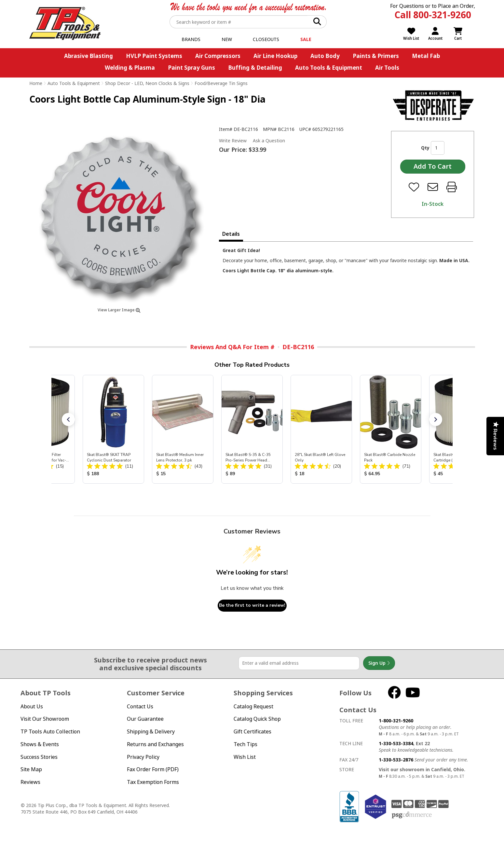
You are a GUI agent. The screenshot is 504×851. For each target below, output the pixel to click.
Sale (306, 39)
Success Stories (39, 757)
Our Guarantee (145, 719)
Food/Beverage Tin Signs (221, 83)
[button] (68, 419)
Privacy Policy (143, 757)
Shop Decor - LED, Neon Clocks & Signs (147, 83)
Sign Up (379, 663)
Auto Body (325, 56)
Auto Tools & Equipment (329, 68)
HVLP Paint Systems (154, 56)
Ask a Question (269, 141)
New (227, 39)
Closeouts (266, 39)
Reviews (30, 782)
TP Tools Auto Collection (50, 731)
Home (36, 83)
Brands (191, 39)
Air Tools (387, 68)
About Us (32, 706)
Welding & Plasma (130, 68)
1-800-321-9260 (396, 721)
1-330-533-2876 (396, 760)
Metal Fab (426, 56)
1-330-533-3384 (396, 743)
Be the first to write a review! (252, 605)
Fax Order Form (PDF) (153, 769)
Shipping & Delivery (151, 731)
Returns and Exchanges (155, 744)
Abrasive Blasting (89, 56)
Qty (425, 148)
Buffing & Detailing (255, 68)
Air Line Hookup (275, 56)
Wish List (245, 757)
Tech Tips (245, 744)
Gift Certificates (252, 731)
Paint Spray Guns (191, 68)
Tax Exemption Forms (153, 782)
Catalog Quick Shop (257, 719)
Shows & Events (40, 744)
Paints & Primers (376, 56)
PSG (412, 815)
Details (231, 234)
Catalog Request (253, 706)
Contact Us (140, 706)
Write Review (233, 141)
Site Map (31, 769)
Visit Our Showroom (45, 719)
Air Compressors (218, 56)
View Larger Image (119, 310)
